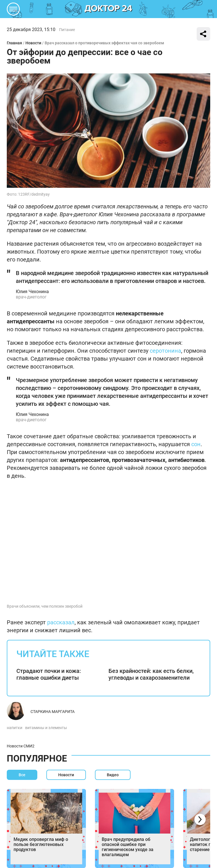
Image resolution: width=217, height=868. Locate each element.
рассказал (61, 622)
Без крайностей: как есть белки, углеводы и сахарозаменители (151, 674)
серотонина (165, 351)
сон (196, 444)
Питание (67, 30)
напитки (15, 728)
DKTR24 (108, 9)
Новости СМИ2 (21, 746)
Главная (14, 43)
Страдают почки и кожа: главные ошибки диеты (49, 674)
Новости (33, 43)
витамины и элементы (46, 728)
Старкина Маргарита (53, 712)
